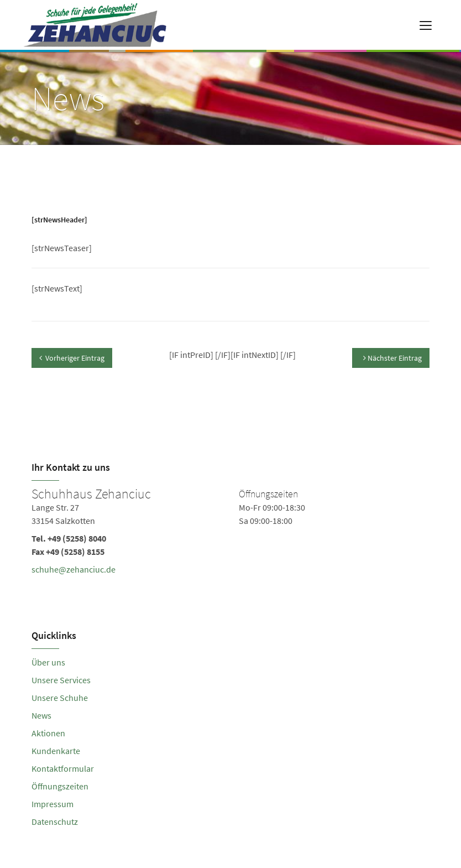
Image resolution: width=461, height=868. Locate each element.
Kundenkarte (56, 751)
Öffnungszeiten (60, 786)
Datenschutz (55, 822)
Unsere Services (61, 680)
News (41, 715)
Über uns (48, 662)
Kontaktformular (63, 768)
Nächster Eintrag (392, 358)
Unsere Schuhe (60, 698)
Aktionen (48, 733)
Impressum (53, 804)
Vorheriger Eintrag (72, 358)
